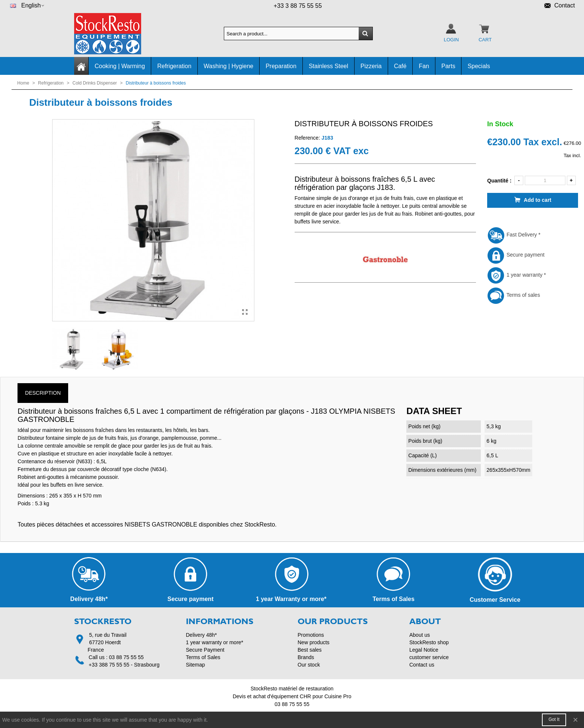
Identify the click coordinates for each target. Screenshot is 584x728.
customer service (429, 657)
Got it (554, 719)
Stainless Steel (328, 66)
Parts (448, 66)
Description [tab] (43, 393)
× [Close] (575, 720)
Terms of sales (514, 295)
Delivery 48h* (201, 635)
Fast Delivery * (514, 235)
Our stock (309, 665)
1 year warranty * (517, 275)
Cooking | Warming (120, 66)
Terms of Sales (203, 657)
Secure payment (516, 255)
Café (400, 66)
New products (314, 642)
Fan (424, 66)
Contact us (422, 665)
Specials (479, 66)
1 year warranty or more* (215, 642)
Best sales (310, 650)
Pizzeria (371, 66)
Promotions (311, 635)
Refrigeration (174, 66)
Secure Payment (205, 650)
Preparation (281, 66)
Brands (306, 657)
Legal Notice (424, 650)
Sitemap (195, 665)
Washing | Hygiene (228, 66)
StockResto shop (429, 642)
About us (420, 635)
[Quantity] (545, 180)
